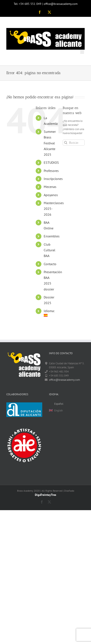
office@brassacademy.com (65, 380)
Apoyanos (51, 195)
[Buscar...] (74, 143)
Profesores (51, 171)
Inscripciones (53, 179)
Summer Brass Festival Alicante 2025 (50, 143)
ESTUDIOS (51, 162)
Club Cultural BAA (50, 250)
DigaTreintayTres (45, 495)
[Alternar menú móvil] (82, 52)
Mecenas (50, 187)
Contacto (50, 264)
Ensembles (52, 236)
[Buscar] (66, 143)
